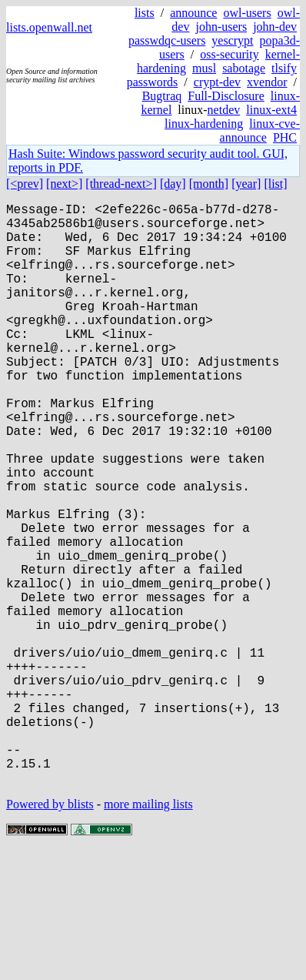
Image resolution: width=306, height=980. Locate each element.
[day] (173, 184)
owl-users (247, 13)
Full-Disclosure (226, 96)
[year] (246, 184)
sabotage (244, 68)
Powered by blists (50, 933)
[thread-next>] (121, 184)
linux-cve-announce (260, 130)
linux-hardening (204, 124)
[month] (209, 184)
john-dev (275, 27)
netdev (224, 110)
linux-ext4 (271, 110)
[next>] (64, 184)
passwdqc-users (167, 40)
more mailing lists (148, 933)
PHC (285, 137)
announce (193, 13)
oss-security (229, 54)
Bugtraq (162, 96)
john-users (221, 27)
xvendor (267, 82)
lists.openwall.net (49, 27)
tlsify (284, 68)
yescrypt (232, 40)
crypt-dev (217, 82)
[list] (275, 184)
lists (145, 13)
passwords (153, 82)
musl (204, 68)
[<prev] (25, 184)
